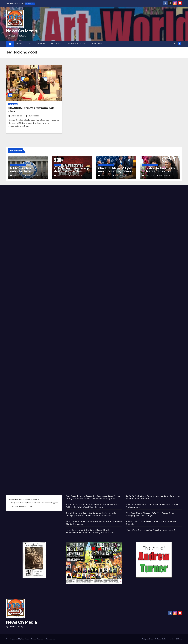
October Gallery (161, 639)
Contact (97, 44)
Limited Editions (176, 639)
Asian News (13, 104)
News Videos (33, 116)
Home (19, 44)
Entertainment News (18, 165)
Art (29, 44)
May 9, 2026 (18, 175)
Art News (56, 44)
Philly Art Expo (147, 639)
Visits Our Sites (77, 44)
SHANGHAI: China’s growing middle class (31, 110)
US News (41, 44)
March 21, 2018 (18, 116)
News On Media (21, 31)
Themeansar (51, 639)
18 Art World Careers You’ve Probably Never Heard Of (151, 530)
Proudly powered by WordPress (18, 639)
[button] (175, 44)
